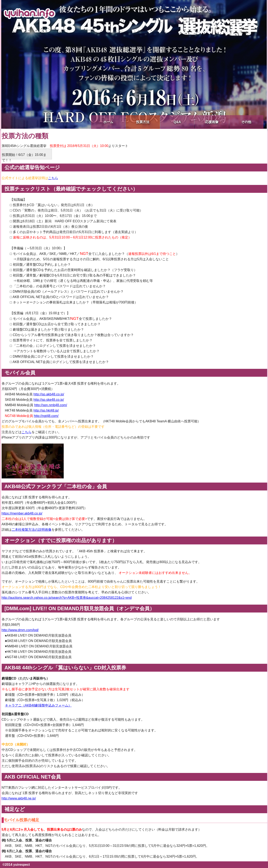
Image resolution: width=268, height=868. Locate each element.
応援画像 (212, 122)
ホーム (108, 122)
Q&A (177, 122)
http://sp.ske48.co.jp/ (49, 400)
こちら (53, 178)
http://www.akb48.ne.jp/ (19, 798)
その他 (246, 122)
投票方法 (143, 122)
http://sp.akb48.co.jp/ (49, 394)
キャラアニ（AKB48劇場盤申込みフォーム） (38, 705)
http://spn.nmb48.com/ (51, 405)
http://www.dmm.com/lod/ (20, 630)
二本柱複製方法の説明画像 (32, 530)
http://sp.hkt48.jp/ (46, 410)
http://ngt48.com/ (46, 416)
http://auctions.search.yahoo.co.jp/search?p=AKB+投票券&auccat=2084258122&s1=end (67, 598)
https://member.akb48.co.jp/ (22, 513)
